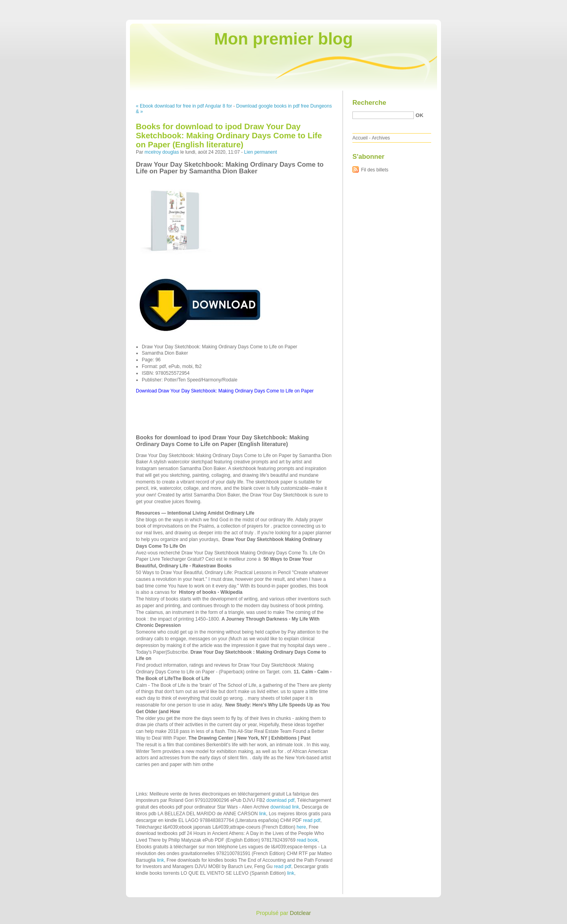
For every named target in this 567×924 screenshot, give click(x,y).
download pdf (281, 800)
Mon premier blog (283, 39)
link (263, 814)
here (301, 827)
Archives (381, 138)
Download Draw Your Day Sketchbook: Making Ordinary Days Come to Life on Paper (225, 391)
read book (307, 840)
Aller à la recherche (544, 6)
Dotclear (300, 913)
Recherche (369, 103)
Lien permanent (260, 152)
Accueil (360, 138)
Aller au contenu (470, 6)
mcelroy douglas (162, 152)
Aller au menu (505, 6)
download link (285, 807)
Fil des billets (375, 170)
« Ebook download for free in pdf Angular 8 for (184, 106)
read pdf (311, 820)
